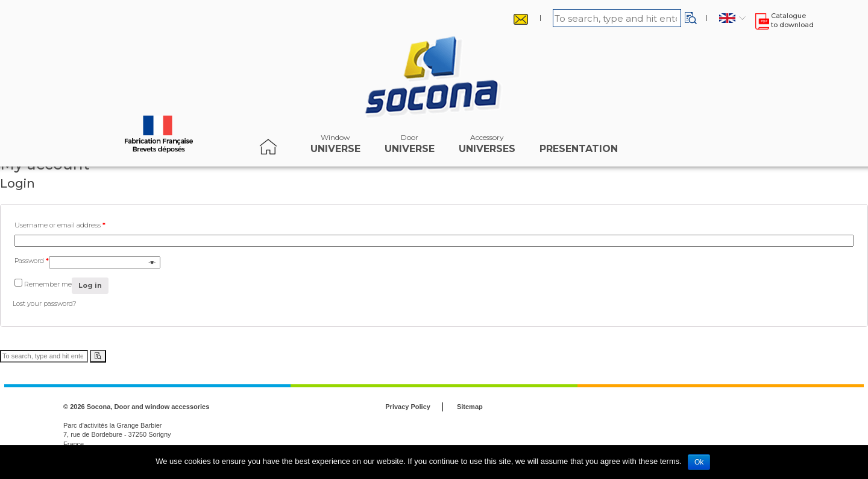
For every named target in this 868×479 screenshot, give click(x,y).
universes (487, 147)
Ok (699, 462)
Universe (335, 147)
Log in (90, 285)
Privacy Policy (408, 407)
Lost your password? (45, 303)
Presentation (579, 147)
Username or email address (60, 225)
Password (32, 261)
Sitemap (470, 407)
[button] (691, 18)
